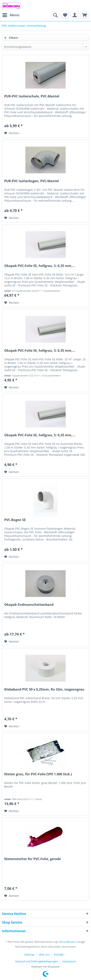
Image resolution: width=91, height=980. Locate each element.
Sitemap (29, 954)
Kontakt (59, 954)
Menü (11, 15)
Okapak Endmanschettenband (29, 605)
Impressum (69, 961)
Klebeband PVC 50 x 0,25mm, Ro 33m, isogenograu (44, 689)
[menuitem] (11, 15)
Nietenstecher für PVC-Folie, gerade (33, 859)
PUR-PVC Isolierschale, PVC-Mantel (32, 96)
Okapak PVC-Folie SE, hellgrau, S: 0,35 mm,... (40, 266)
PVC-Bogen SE (15, 520)
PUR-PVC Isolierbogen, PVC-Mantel (32, 181)
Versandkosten (67, 942)
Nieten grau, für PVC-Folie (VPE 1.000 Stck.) (38, 774)
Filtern (11, 38)
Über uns (44, 954)
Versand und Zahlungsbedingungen (36, 961)
